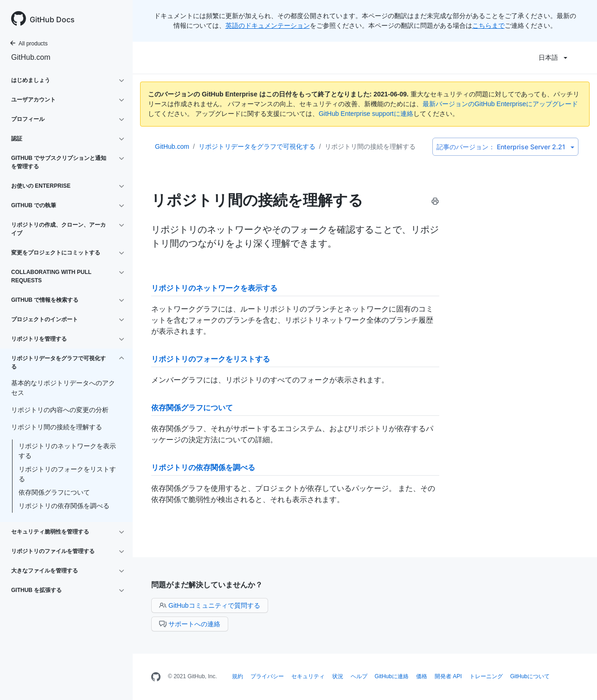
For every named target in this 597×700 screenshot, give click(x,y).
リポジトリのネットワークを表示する (67, 451)
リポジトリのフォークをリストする (67, 474)
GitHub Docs (52, 19)
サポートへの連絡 (190, 624)
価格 (422, 676)
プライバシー (267, 676)
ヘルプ (359, 676)
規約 (238, 676)
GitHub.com (31, 57)
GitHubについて (530, 676)
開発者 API (448, 676)
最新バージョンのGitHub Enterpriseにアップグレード (500, 104)
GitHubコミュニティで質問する (210, 605)
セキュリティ (308, 676)
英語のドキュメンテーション (268, 25)
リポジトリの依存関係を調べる (64, 506)
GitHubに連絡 (392, 676)
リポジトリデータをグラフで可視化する (257, 146)
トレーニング (486, 676)
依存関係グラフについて (54, 492)
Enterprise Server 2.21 (505, 147)
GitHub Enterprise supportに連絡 (366, 114)
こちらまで (488, 25)
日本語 (553, 57)
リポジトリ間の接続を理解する (370, 146)
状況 (338, 676)
